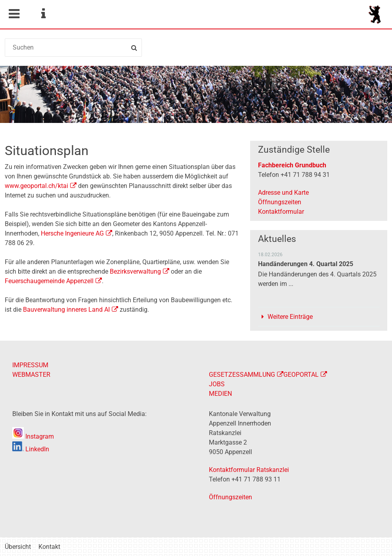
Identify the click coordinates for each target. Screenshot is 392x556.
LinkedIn (31, 449)
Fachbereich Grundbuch (292, 165)
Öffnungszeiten (280, 202)
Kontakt (49, 547)
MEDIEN (220, 394)
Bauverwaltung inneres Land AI (66, 310)
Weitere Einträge (290, 317)
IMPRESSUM (30, 365)
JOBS (217, 384)
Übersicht (18, 547)
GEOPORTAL (301, 375)
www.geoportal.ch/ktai (36, 186)
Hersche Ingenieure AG (72, 233)
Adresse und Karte (283, 193)
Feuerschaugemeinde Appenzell (49, 281)
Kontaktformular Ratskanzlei (249, 470)
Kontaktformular (281, 212)
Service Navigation (43, 14)
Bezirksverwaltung (135, 271)
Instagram (33, 436)
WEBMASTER (31, 375)
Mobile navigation (14, 14)
